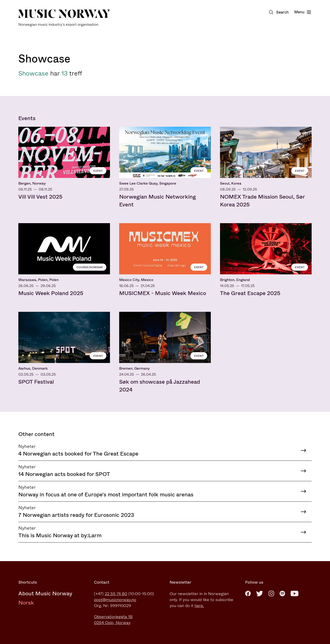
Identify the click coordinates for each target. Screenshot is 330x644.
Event (98, 171)
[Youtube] (294, 593)
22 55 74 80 (116, 594)
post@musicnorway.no (115, 600)
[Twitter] (260, 593)
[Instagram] (271, 593)
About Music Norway (45, 593)
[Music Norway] (64, 18)
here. (199, 606)
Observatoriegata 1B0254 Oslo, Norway (113, 620)
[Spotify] (282, 593)
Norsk (26, 603)
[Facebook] (248, 593)
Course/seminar (90, 267)
